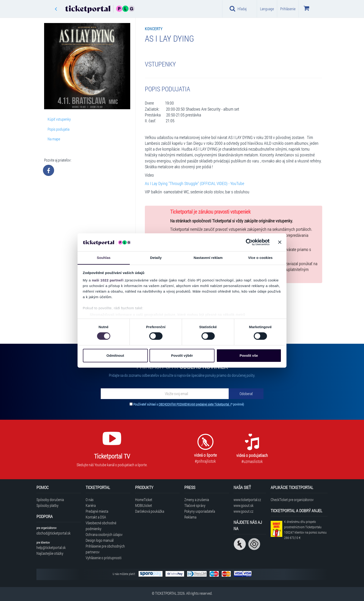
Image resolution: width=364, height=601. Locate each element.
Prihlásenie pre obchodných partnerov (105, 549)
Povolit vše (249, 355)
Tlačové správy (195, 505)
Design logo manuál (100, 540)
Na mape (54, 139)
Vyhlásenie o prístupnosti (104, 558)
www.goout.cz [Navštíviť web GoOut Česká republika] (243, 511)
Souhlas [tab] (104, 258)
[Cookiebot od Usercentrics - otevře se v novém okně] (249, 242)
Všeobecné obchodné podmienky (101, 526)
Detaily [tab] (156, 258)
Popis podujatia (58, 129)
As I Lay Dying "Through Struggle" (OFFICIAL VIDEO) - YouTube (195, 183)
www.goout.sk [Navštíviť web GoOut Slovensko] (244, 505)
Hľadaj (238, 9)
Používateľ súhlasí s (189, 404)
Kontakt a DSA (96, 517)
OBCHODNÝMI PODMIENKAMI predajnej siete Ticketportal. (194, 404)
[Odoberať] (246, 394)
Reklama (190, 517)
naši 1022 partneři (108, 280)
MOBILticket (144, 505)
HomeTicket (144, 500)
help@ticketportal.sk (51, 547)
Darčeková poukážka (150, 511)
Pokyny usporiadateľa (200, 511)
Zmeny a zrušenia (197, 500)
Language (267, 9)
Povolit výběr (182, 355)
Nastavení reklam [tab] (208, 258)
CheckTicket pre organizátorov (292, 500)
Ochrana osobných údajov (104, 534)
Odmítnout (115, 355)
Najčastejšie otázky (50, 553)
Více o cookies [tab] (260, 258)
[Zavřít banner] (280, 242)
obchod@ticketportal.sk (54, 533)
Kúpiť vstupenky (59, 119)
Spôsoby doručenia (50, 500)
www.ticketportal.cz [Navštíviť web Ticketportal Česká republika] (247, 500)
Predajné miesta (97, 511)
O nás (90, 500)
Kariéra (91, 505)
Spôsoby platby (47, 505)
